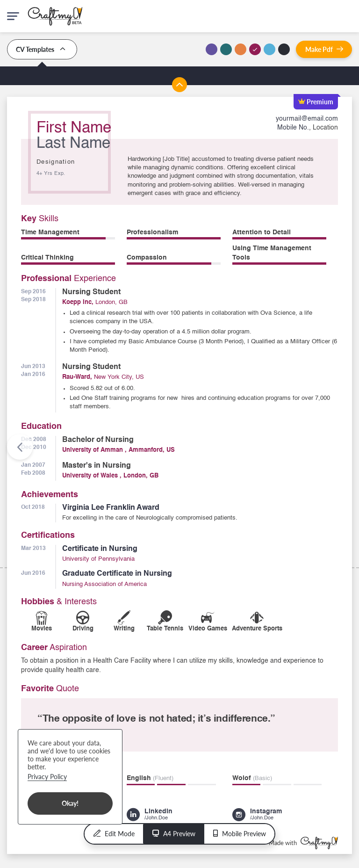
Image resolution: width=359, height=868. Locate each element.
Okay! (70, 803)
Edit (114, 834)
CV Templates (42, 49)
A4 (174, 834)
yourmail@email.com (307, 119)
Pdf (324, 49)
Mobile (240, 834)
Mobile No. (293, 128)
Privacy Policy (47, 777)
